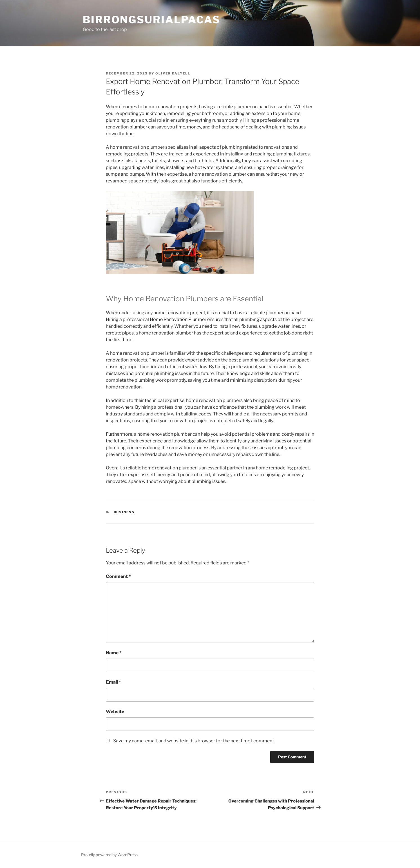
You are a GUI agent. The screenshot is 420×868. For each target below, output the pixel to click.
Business (124, 512)
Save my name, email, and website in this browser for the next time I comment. (194, 741)
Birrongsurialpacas (152, 20)
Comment (118, 576)
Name (114, 653)
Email (113, 682)
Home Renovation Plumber (178, 319)
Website (115, 712)
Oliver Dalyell (173, 73)
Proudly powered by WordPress (109, 855)
